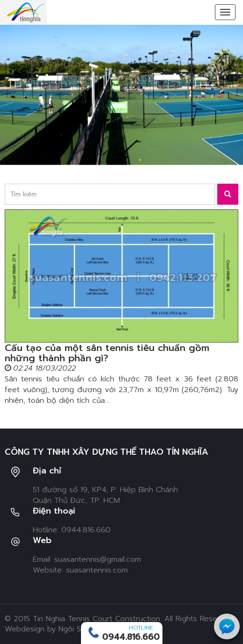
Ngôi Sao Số (80, 629)
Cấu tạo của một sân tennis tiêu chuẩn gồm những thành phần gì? (107, 353)
